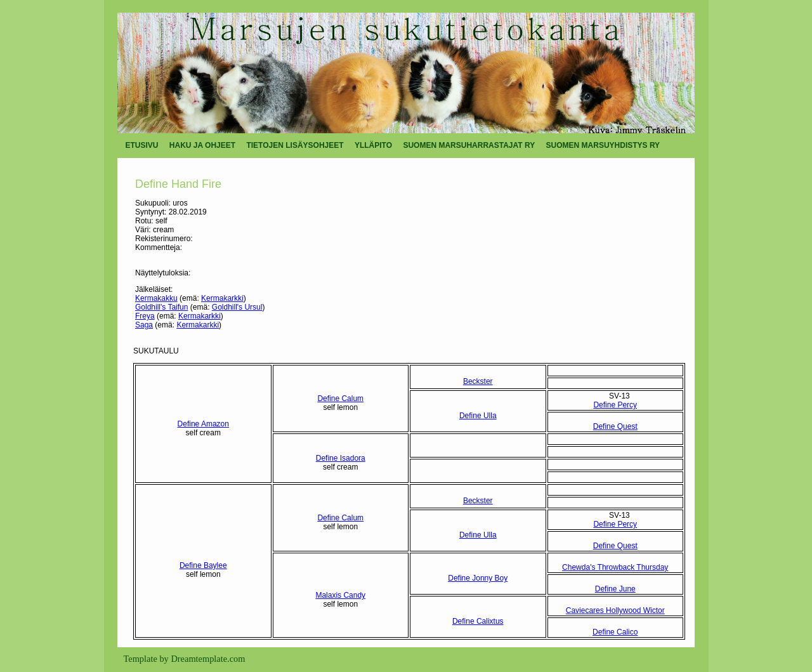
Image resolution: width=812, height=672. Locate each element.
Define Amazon (203, 424)
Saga (144, 325)
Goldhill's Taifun (161, 307)
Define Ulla (478, 416)
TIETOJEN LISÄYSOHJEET (295, 145)
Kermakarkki (222, 298)
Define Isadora (341, 458)
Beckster (478, 381)
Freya (145, 316)
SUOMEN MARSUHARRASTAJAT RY (469, 145)
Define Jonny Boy (478, 578)
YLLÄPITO (373, 145)
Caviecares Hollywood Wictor (615, 610)
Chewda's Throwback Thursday (615, 567)
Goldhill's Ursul (237, 307)
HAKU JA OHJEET (202, 145)
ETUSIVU (142, 145)
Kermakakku (156, 298)
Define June (615, 589)
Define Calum (340, 399)
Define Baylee (203, 565)
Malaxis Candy (340, 595)
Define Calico (615, 632)
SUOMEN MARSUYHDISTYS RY (603, 145)
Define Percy (615, 405)
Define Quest (615, 426)
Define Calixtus (478, 621)
